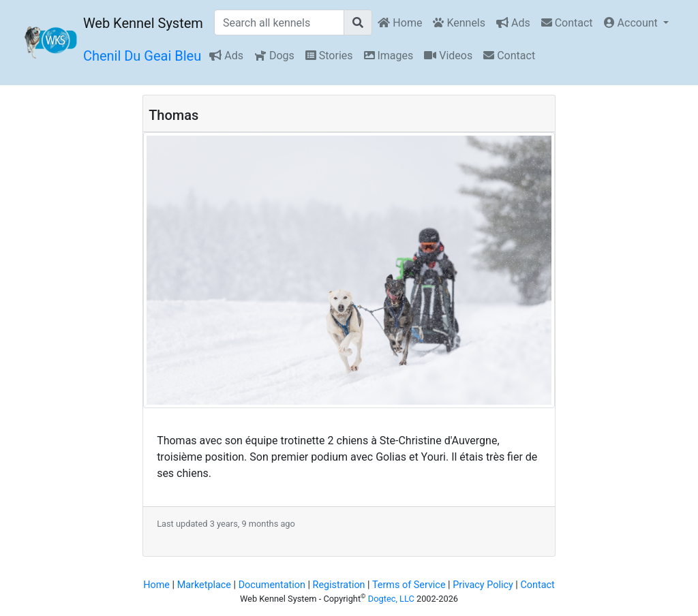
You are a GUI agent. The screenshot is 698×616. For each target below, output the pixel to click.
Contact (567, 23)
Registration (339, 585)
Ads (513, 23)
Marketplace (204, 585)
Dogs (274, 56)
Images (389, 56)
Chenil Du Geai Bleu (142, 56)
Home (400, 23)
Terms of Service (409, 585)
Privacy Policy (483, 585)
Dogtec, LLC (391, 599)
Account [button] (632, 23)
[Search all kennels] (279, 22)
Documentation (272, 585)
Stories (329, 56)
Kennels (459, 23)
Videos (448, 56)
